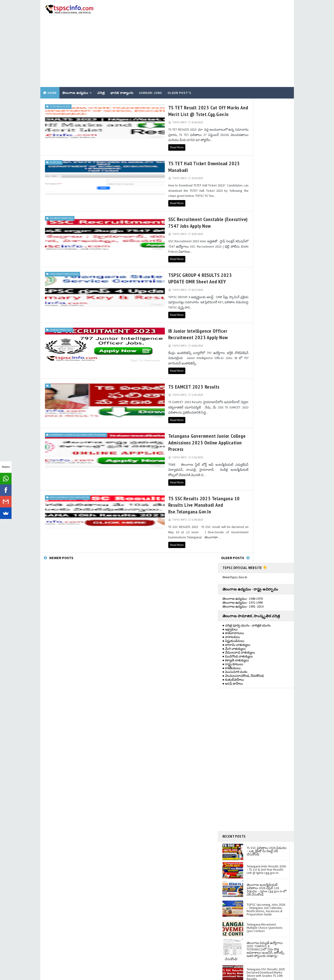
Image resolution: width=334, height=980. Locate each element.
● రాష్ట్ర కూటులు (233, 187)
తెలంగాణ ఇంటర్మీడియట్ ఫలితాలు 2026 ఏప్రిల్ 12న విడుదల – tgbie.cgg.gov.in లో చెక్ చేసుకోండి (266, 413)
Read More (103, 128)
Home (52, 80)
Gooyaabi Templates (125, 974)
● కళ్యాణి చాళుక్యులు (236, 183)
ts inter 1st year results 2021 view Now (157, 689)
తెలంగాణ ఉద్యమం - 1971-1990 (243, 126)
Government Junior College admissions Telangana (64, 385)
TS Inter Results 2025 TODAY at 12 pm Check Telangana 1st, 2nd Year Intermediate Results (266, 517)
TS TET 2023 (55, 143)
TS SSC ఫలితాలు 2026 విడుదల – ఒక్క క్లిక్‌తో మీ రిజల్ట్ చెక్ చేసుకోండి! (267, 374)
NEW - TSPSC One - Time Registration (155, 802)
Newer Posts (61, 483)
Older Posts (197, 483)
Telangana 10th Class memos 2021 (154, 679)
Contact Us (220, 734)
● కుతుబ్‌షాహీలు (233, 203)
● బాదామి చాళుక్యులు (236, 168)
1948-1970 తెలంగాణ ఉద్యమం (243, 629)
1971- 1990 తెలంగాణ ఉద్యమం (243, 637)
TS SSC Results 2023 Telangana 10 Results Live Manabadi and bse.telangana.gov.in (143, 439)
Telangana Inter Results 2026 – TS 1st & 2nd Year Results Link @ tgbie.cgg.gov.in (266, 393)
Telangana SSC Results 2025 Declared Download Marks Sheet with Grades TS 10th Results (266, 497)
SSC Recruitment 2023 (61, 187)
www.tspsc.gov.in (235, 100)
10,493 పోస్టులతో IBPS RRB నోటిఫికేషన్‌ (155, 750)
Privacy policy (222, 741)
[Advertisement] (207, 37)
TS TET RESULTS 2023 (60, 93)
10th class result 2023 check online (69, 434)
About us (218, 728)
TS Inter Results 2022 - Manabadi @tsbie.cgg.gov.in (165, 710)
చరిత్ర (101, 80)
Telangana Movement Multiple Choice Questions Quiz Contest (265, 451)
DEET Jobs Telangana (145, 700)
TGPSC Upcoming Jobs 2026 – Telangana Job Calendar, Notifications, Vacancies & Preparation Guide (266, 432)
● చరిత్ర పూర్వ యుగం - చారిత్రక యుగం (247, 148)
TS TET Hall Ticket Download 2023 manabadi (141, 144)
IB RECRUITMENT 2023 (61, 289)
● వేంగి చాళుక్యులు (234, 172)
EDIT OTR (136, 809)
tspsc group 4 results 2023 (64, 238)
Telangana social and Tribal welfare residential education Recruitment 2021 (162, 737)
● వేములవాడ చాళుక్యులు (239, 176)
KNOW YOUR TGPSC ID (145, 795)
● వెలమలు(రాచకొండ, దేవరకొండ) (243, 199)
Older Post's (179, 80)
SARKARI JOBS (151, 80)
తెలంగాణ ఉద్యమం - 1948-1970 (243, 122)
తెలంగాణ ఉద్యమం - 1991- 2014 (243, 129)
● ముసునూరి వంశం (235, 195)
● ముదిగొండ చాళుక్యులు (238, 180)
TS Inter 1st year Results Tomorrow (154, 669)
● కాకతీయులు (232, 191)
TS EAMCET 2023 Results (120, 340)
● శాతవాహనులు (233, 156)
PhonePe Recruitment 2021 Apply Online (158, 775)
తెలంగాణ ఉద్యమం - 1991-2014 (243, 645)
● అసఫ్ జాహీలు (233, 207)
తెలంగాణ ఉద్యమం (75, 80)
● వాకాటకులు (231, 160)
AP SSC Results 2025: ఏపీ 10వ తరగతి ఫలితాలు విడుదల (267, 533)
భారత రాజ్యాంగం (122, 80)
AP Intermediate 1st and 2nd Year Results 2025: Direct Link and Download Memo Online (267, 554)
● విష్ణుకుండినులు (233, 164)
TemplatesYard (78, 974)
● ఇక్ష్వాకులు (230, 152)
